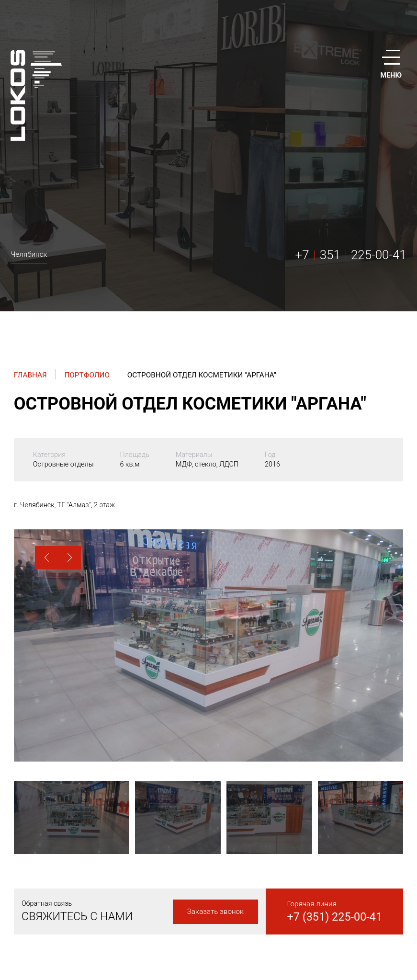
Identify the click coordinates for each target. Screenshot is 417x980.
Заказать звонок (215, 912)
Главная (30, 375)
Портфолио (87, 375)
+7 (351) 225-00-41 (334, 917)
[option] (208, 646)
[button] (47, 558)
